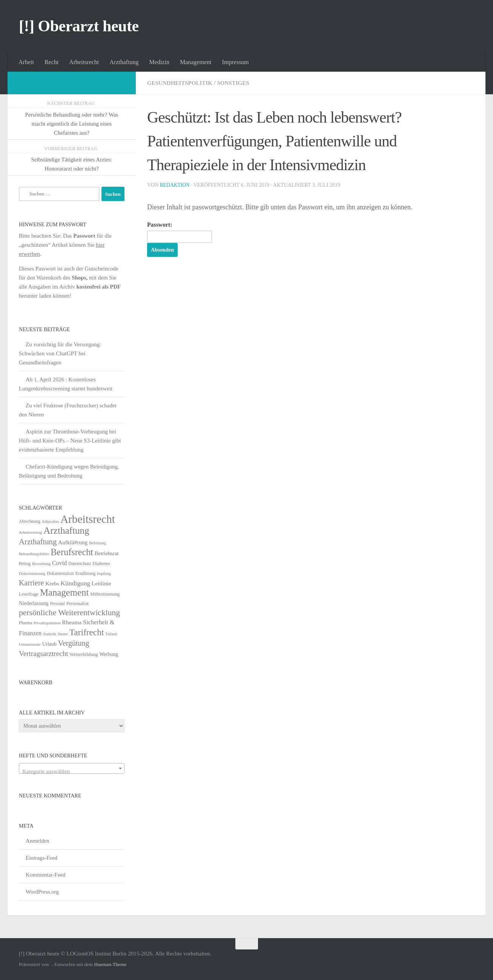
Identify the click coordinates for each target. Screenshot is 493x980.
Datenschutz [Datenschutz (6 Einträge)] (80, 564)
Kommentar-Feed (46, 875)
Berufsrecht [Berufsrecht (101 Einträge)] (72, 552)
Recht (51, 62)
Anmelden (37, 841)
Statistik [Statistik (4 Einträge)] (50, 634)
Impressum (235, 62)
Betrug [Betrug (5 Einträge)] (25, 564)
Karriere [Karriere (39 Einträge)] (31, 583)
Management (196, 62)
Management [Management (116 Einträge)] (64, 592)
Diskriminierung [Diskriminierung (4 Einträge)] (32, 574)
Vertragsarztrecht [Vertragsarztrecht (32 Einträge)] (44, 654)
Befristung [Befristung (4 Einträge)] (98, 543)
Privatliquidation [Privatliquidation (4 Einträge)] (47, 623)
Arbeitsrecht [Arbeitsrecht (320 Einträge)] (88, 519)
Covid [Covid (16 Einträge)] (59, 563)
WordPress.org (42, 892)
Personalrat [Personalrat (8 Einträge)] (78, 603)
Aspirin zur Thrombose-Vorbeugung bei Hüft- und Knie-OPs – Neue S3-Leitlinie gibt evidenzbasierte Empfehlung (70, 441)
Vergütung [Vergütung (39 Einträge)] (74, 643)
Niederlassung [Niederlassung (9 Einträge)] (34, 603)
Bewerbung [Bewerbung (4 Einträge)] (41, 564)
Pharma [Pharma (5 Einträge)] (25, 623)
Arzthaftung (124, 62)
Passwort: (183, 232)
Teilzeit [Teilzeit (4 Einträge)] (111, 634)
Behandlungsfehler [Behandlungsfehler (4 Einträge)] (34, 554)
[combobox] (72, 768)
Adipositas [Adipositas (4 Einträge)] (51, 521)
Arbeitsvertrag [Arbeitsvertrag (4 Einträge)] (31, 532)
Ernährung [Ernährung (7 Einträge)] (85, 573)
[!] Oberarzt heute (79, 26)
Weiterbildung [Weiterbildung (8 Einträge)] (84, 654)
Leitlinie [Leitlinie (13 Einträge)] (101, 583)
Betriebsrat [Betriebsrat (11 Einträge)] (107, 553)
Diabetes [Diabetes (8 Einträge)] (101, 563)
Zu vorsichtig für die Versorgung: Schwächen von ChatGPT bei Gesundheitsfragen (60, 353)
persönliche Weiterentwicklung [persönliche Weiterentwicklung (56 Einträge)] (69, 613)
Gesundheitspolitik (182, 83)
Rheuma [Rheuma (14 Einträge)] (72, 622)
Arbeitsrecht (84, 62)
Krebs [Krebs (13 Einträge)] (52, 583)
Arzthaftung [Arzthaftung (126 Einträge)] (66, 531)
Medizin (159, 62)
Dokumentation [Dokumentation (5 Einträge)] (60, 573)
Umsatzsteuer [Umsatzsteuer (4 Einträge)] (30, 644)
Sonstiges (239, 83)
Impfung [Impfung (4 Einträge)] (104, 574)
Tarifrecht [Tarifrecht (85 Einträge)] (87, 632)
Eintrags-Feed (41, 858)
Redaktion (175, 185)
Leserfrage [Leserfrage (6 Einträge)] (29, 594)
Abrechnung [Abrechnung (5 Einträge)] (30, 521)
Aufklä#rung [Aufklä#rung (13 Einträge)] (73, 542)
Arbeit (26, 62)
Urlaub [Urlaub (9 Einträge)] (49, 644)
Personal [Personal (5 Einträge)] (57, 604)
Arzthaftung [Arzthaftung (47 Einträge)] (38, 541)
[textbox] (72, 772)
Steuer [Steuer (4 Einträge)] (63, 634)
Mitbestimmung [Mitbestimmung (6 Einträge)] (105, 594)
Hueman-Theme (111, 964)
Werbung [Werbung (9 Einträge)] (109, 654)
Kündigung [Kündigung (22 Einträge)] (75, 583)
